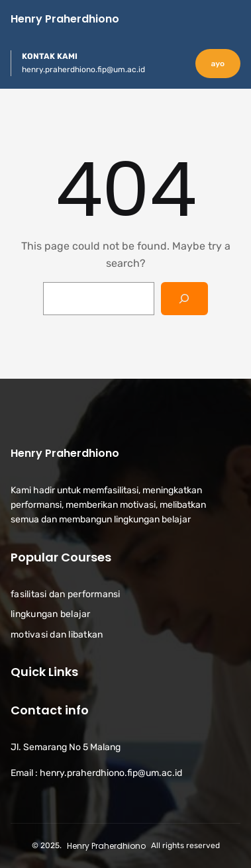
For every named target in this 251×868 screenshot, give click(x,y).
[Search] (184, 298)
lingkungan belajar (51, 614)
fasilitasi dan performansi (66, 594)
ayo (218, 64)
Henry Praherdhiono (65, 19)
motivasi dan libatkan (57, 634)
